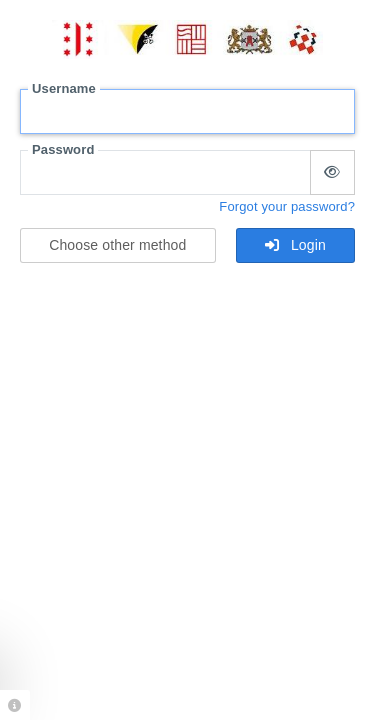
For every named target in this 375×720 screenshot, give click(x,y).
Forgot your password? (287, 206)
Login (295, 245)
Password (63, 149)
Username (64, 88)
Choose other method (117, 245)
